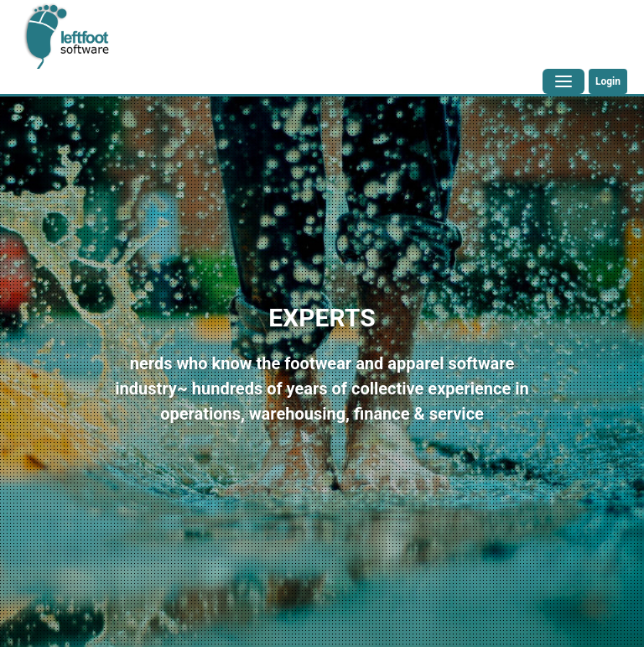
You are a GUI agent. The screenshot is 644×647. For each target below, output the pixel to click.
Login (608, 81)
